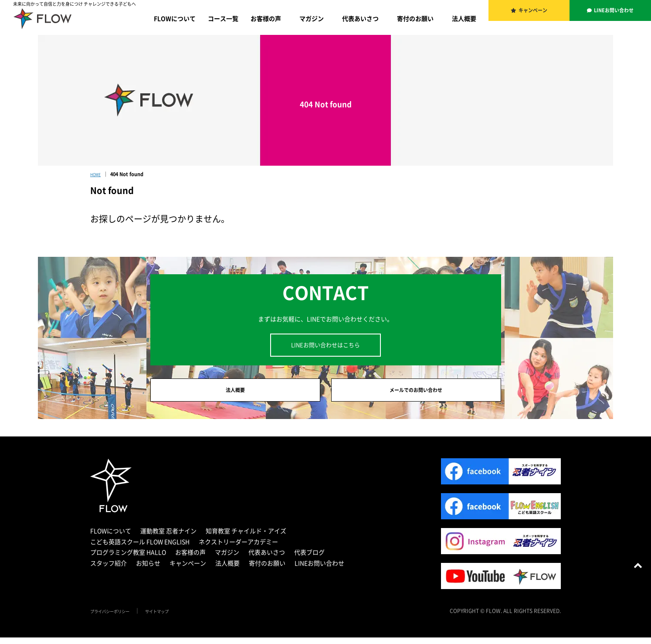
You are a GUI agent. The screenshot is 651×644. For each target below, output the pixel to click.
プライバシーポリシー (116, 617)
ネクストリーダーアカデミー (238, 548)
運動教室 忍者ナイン (168, 537)
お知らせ (148, 569)
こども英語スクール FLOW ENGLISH (140, 548)
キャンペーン (534, 13)
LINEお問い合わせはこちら (325, 345)
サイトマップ (174, 617)
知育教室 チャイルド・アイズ (246, 537)
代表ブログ (309, 559)
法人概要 (464, 18)
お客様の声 (266, 18)
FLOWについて (175, 18)
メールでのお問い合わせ (416, 393)
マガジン (312, 18)
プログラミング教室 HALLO (128, 559)
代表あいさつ (360, 18)
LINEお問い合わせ (615, 13)
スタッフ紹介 (108, 569)
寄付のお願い (415, 18)
